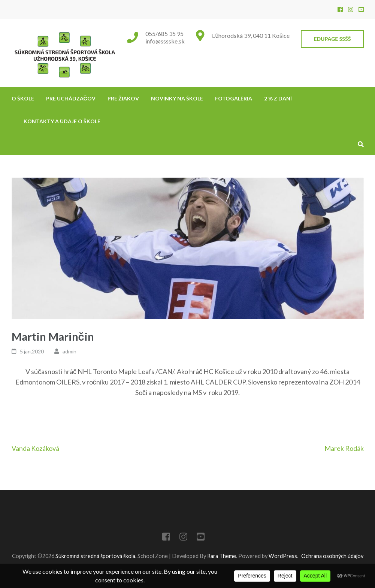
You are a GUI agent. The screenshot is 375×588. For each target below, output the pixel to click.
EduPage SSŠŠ (332, 39)
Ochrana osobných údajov (332, 556)
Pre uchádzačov (71, 98)
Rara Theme (222, 556)
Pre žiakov (123, 98)
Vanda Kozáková (35, 448)
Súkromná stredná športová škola (95, 556)
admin (69, 351)
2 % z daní (278, 98)
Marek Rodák (344, 448)
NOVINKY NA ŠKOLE (177, 98)
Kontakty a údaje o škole (62, 121)
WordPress (283, 556)
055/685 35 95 (164, 34)
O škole (23, 98)
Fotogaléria (234, 98)
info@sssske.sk (165, 41)
